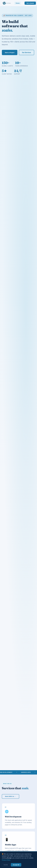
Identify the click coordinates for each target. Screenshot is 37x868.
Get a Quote (30, 3)
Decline (6, 865)
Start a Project (10, 53)
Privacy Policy (6, 860)
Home (18, 3)
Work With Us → (11, 797)
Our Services (26, 53)
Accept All (16, 865)
